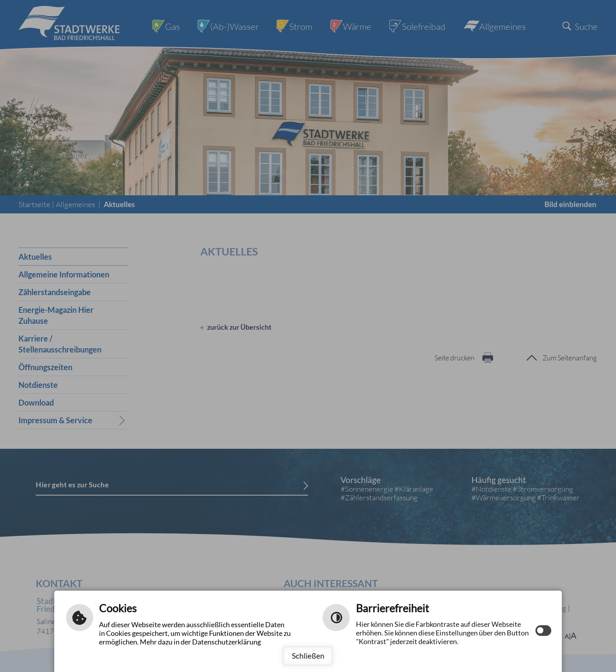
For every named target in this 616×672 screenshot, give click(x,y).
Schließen (308, 656)
